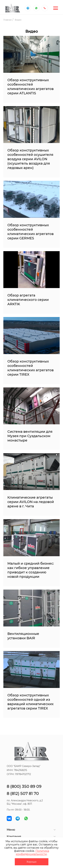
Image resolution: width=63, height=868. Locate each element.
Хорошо (32, 862)
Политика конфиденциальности (32, 853)
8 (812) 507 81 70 (23, 793)
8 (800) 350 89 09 (24, 786)
